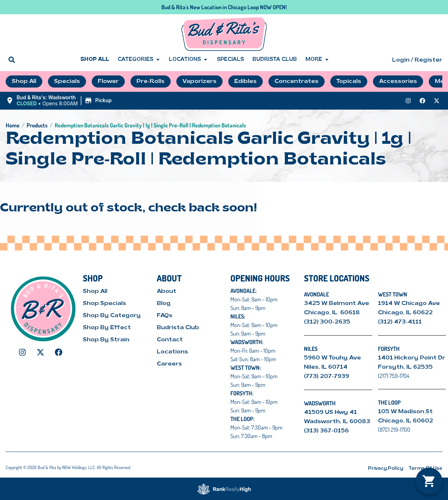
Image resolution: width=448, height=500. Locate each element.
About (167, 291)
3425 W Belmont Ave (337, 304)
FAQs (165, 316)
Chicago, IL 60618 (333, 313)
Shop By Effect (107, 328)
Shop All (95, 60)
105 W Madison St (405, 412)
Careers (169, 364)
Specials (230, 60)
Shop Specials (105, 304)
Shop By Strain (106, 340)
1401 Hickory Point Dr (412, 358)
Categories (139, 60)
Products (37, 125)
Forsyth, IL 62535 (405, 367)
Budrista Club (275, 60)
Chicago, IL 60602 (406, 421)
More (317, 60)
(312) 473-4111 (400, 322)
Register (428, 60)
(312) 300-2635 (327, 322)
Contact (170, 340)
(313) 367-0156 (326, 431)
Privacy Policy (386, 469)
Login (401, 60)
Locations (188, 60)
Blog (164, 304)
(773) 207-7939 (327, 377)
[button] (12, 60)
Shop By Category (112, 316)
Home (13, 125)
